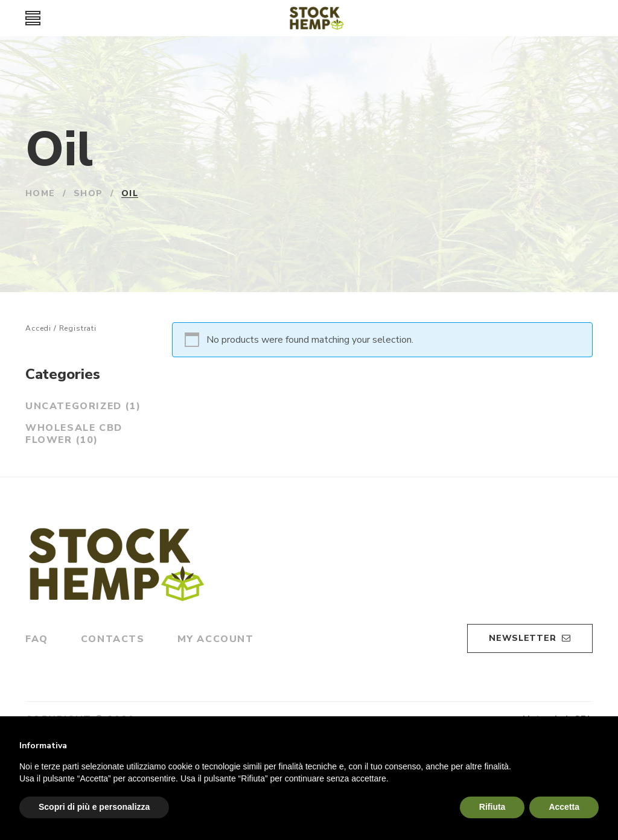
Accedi (38, 328)
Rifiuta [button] (492, 807)
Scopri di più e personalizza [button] (94, 807)
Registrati (78, 328)
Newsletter (530, 638)
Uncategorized (83, 406)
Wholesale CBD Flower (74, 434)
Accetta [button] (564, 807)
